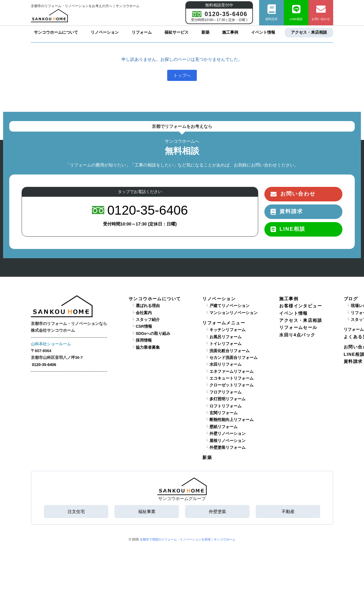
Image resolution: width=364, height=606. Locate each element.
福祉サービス (176, 32)
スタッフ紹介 (148, 320)
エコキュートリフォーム (232, 378)
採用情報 (144, 340)
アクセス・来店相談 (309, 32)
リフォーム (142, 32)
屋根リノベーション (228, 441)
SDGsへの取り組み (153, 334)
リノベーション (105, 32)
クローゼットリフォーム (232, 385)
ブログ (351, 299)
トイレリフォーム (225, 344)
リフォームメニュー (224, 323)
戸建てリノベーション (230, 306)
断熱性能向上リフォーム (232, 420)
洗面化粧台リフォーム (230, 351)
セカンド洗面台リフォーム (234, 358)
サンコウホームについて (56, 32)
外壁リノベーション (228, 434)
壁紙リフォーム (223, 427)
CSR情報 (144, 326)
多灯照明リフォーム (228, 399)
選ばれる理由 (148, 306)
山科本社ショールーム (51, 344)
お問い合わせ (321, 13)
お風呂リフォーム (225, 337)
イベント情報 (263, 32)
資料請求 (271, 13)
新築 (205, 32)
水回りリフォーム (225, 364)
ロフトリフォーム (225, 406)
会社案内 (144, 313)
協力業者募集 (148, 347)
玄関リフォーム (223, 413)
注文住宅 (76, 511)
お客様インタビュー (301, 306)
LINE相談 (296, 13)
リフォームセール (298, 327)
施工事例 (230, 32)
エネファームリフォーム (232, 372)
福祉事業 (147, 511)
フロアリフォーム (225, 392)
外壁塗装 (217, 511)
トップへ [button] (182, 75)
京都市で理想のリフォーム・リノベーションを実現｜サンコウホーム (188, 539)
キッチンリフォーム (228, 330)
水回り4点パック (297, 335)
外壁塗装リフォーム (228, 448)
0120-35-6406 (44, 365)
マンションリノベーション (234, 313)
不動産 (288, 511)
